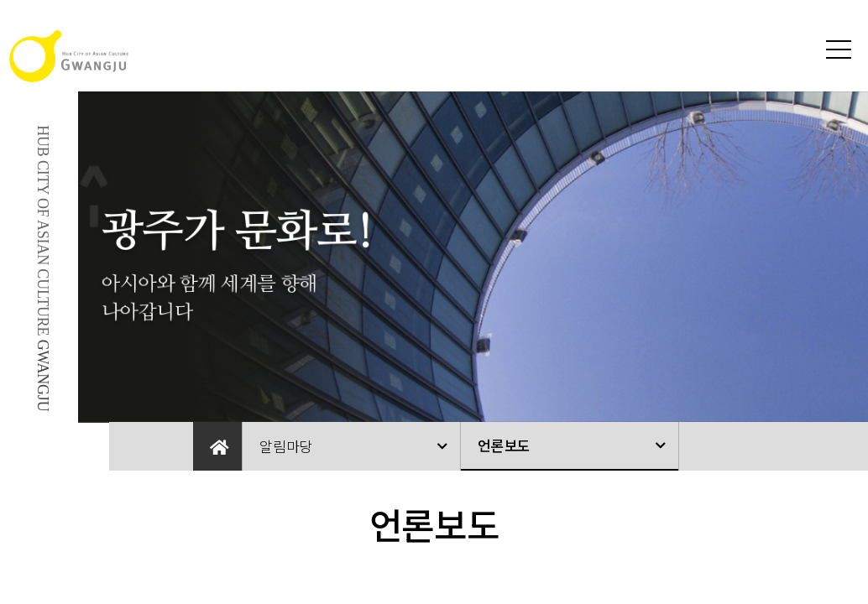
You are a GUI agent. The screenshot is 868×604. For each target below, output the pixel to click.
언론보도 (504, 445)
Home (217, 446)
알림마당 (286, 446)
